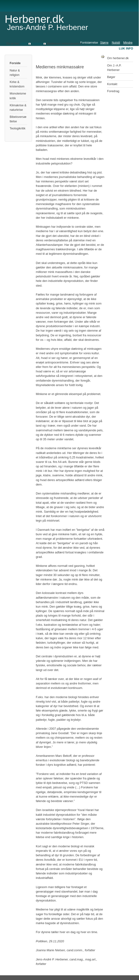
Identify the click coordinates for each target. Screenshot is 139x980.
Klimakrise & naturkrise (18, 107)
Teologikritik (18, 128)
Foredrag (113, 91)
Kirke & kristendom (17, 84)
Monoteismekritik (18, 96)
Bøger (111, 77)
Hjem (24, 43)
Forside (15, 63)
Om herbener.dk (118, 58)
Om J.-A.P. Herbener (114, 68)
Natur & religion (15, 73)
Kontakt (112, 84)
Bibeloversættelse (18, 119)
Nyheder (37, 43)
